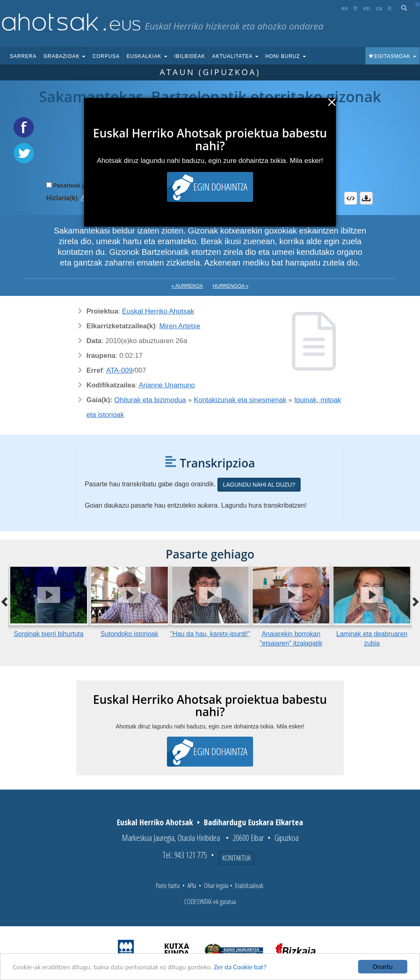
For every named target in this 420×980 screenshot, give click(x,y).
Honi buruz (286, 56)
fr (356, 8)
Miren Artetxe (180, 326)
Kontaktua (236, 858)
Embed (351, 198)
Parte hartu (168, 886)
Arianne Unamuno (167, 385)
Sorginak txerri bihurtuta (49, 634)
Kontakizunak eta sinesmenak (240, 400)
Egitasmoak (393, 56)
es (345, 8)
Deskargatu (366, 198)
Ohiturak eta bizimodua (150, 400)
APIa (192, 886)
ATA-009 (120, 370)
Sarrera (23, 56)
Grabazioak (64, 56)
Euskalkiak (147, 56)
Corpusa (106, 56)
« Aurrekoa (187, 286)
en (367, 8)
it (390, 8)
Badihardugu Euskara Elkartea (253, 822)
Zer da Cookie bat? (240, 967)
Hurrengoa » (231, 286)
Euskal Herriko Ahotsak (158, 311)
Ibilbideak (190, 56)
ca (379, 8)
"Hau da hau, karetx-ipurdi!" (210, 634)
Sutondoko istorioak (129, 634)
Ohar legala (216, 886)
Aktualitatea (235, 56)
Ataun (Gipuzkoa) (210, 72)
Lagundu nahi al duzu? (259, 485)
